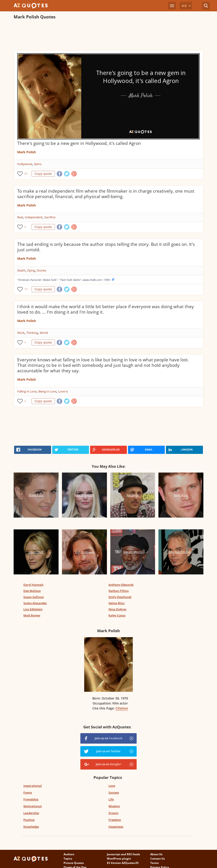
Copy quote (43, 174)
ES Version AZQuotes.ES (123, 863)
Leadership (31, 813)
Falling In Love (27, 391)
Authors (69, 854)
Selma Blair (117, 603)
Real (20, 217)
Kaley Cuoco (117, 615)
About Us (156, 854)
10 (26, 289)
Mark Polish (27, 152)
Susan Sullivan (34, 597)
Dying (31, 270)
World (44, 333)
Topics (68, 859)
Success (114, 793)
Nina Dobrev (117, 609)
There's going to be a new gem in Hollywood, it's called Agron (79, 143)
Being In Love (47, 391)
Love (112, 786)
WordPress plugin (119, 859)
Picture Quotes (74, 863)
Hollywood (25, 164)
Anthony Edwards (121, 585)
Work (21, 333)
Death (21, 270)
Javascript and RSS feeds (123, 854)
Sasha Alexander (35, 603)
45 (26, 174)
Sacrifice (50, 217)
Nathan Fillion (119, 591)
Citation (122, 708)
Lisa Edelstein (33, 609)
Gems (38, 164)
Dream (113, 813)
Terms (154, 863)
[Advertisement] (96, 35)
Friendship (31, 799)
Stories (41, 270)
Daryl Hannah (33, 585)
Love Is (63, 391)
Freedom (115, 820)
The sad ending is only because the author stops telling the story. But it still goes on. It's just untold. (106, 247)
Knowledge (31, 827)
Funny (28, 793)
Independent (34, 217)
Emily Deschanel (120, 597)
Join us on (108, 738)
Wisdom (114, 806)
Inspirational (33, 786)
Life (111, 799)
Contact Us (158, 859)
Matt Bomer (32, 615)
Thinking (32, 333)
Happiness (116, 827)
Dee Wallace (32, 591)
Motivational (33, 806)
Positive (29, 820)
